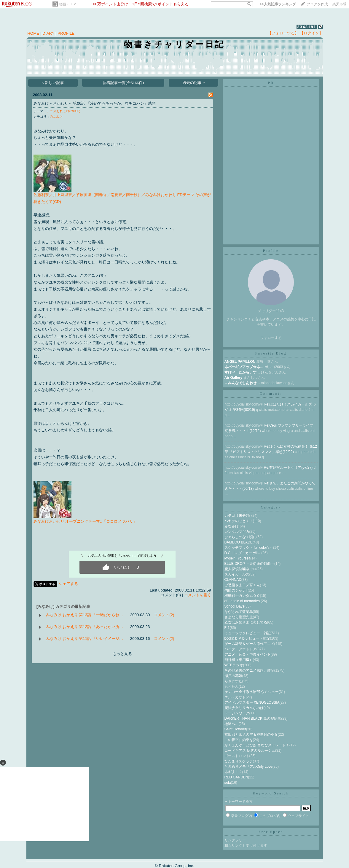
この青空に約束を (239, 740)
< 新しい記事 (53, 83)
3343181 (307, 27)
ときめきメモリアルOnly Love (248, 767)
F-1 (227, 628)
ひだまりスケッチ (239, 761)
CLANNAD (233, 580)
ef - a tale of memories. (243, 601)
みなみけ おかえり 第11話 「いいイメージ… (85, 639)
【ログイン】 (311, 33)
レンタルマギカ (237, 532)
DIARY (48, 33)
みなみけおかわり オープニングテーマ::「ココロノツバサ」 (85, 521)
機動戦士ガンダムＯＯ (242, 596)
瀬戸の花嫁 (233, 676)
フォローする (271, 338)
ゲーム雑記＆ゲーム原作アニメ (249, 644)
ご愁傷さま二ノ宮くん (242, 585)
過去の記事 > (194, 83)
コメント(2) (164, 615)
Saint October (235, 729)
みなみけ (56, 117)
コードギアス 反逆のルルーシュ (250, 751)
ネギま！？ (233, 772)
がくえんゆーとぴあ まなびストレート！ (257, 745)
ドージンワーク (237, 713)
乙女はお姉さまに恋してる (246, 622)
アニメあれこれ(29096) (63, 111)
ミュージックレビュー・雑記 (248, 633)
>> (278, 4)
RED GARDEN (236, 777)
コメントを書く (198, 595)
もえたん (232, 686)
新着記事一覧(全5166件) (123, 83)
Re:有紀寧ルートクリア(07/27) (289, 468)
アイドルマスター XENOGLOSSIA (252, 702)
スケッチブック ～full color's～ (249, 548)
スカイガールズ (237, 574)
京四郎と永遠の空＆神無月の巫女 (251, 735)
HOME (33, 33)
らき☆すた (233, 681)
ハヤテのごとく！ (239, 521)
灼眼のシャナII (236, 590)
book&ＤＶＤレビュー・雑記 (247, 638)
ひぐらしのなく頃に (240, 537)
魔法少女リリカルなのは (244, 708)
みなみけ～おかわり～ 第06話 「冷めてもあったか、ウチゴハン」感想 (95, 103)
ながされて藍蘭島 (239, 612)
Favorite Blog (271, 353)
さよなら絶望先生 (239, 617)
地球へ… (232, 724)
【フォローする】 (283, 33)
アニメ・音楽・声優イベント (248, 654)
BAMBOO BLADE (239, 542)
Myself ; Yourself (237, 558)
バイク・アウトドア (240, 649)
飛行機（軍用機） (239, 660)
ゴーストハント (237, 756)
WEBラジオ (234, 665)
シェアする (68, 584)
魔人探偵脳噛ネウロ (240, 569)
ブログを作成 (317, 4)
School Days (234, 606)
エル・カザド (235, 697)
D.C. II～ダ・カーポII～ (243, 553)
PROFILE (66, 33)
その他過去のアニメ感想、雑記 (249, 670)
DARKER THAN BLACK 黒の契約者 (253, 718)
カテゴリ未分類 (237, 516)
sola (228, 783)
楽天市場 (340, 4)
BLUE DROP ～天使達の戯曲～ (249, 564)
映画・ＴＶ (68, 4)
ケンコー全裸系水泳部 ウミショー (252, 692)
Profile (271, 251)
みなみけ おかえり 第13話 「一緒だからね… (85, 615)
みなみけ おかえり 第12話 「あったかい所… (85, 627)
